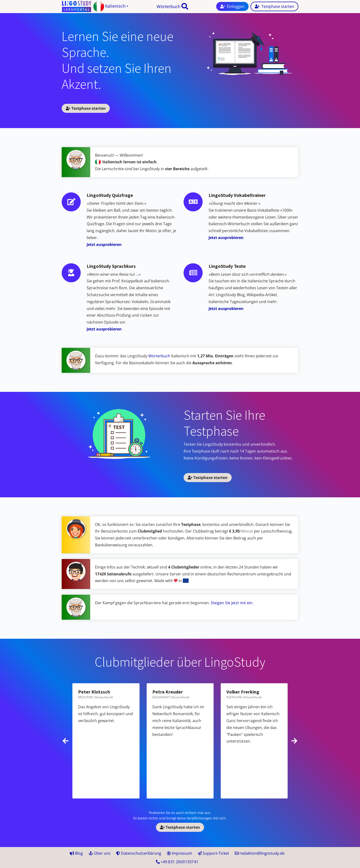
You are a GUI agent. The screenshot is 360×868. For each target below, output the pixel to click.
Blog (76, 853)
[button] (111, 7)
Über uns (100, 853)
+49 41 (177, 862)
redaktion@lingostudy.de (260, 853)
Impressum (180, 853)
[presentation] (66, 741)
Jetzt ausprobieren (104, 244)
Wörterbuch (169, 6)
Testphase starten (86, 108)
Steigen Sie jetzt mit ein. (232, 603)
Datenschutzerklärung (139, 853)
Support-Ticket (213, 853)
